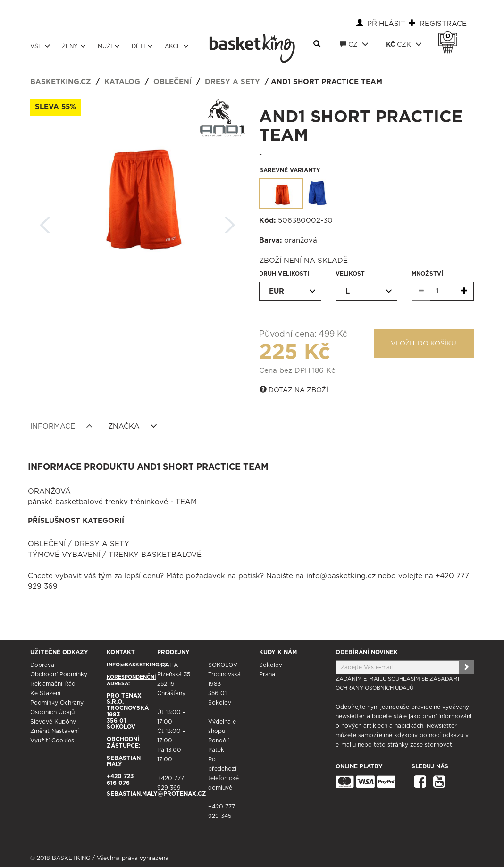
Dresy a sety (232, 82)
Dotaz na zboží (294, 390)
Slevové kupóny (53, 722)
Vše (40, 46)
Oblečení (172, 82)
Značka (133, 426)
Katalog (122, 82)
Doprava (42, 665)
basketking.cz (61, 82)
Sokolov (271, 665)
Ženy (74, 46)
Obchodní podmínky (59, 674)
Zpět (45, 222)
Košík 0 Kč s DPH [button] (450, 36)
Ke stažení (45, 693)
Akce (177, 46)
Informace (62, 426)
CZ (354, 44)
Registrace (443, 24)
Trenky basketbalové (155, 555)
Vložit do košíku (424, 344)
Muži (109, 46)
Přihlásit (386, 24)
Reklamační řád (53, 684)
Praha (267, 674)
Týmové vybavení (64, 555)
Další (230, 222)
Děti (142, 46)
